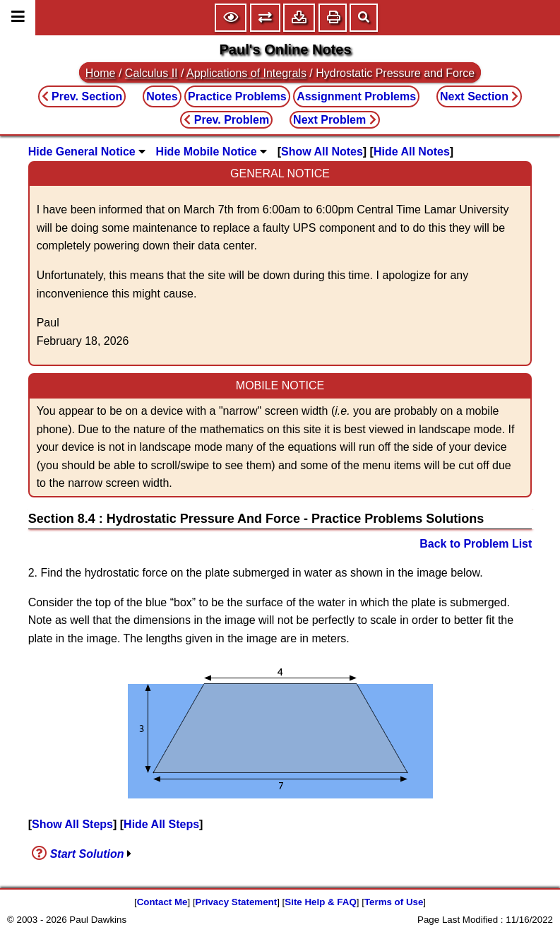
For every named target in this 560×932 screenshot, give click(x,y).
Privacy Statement (237, 902)
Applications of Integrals (246, 73)
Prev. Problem (226, 120)
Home (101, 73)
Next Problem (335, 120)
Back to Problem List (476, 544)
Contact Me (162, 902)
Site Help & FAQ (320, 902)
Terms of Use (394, 902)
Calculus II (151, 73)
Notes (162, 96)
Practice (237, 96)
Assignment (356, 96)
